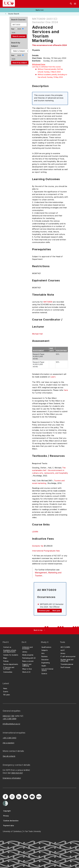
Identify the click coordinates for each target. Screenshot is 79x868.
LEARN (35, 532)
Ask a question (8, 743)
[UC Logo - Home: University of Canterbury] (9, 3)
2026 (13, 33)
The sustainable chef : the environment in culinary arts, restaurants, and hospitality (50, 470)
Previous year (44, 611)
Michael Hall (37, 334)
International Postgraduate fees (46, 551)
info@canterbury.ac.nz (11, 724)
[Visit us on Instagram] (12, 797)
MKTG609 (48, 302)
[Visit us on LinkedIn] (19, 797)
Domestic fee (38, 546)
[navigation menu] (75, 4)
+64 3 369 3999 (9, 719)
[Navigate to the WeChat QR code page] (25, 797)
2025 (19, 29)
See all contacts (9, 756)
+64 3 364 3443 (9, 738)
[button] (39, 10)
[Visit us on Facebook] (5, 797)
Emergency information (12, 778)
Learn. (53, 377)
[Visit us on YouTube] (32, 797)
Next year (56, 611)
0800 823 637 (17, 773)
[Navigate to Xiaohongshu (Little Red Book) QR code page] (39, 797)
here (66, 390)
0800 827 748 (8, 716)
